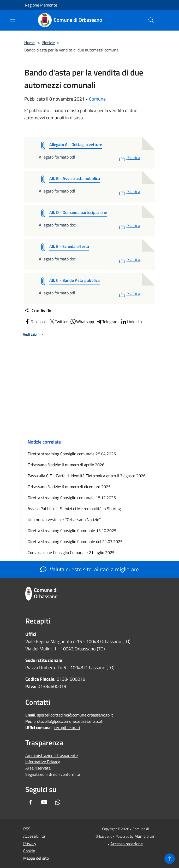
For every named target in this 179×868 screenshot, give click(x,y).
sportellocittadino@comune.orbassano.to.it (75, 715)
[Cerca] (151, 20)
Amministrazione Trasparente (52, 755)
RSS (27, 829)
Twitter (58, 322)
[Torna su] (170, 859)
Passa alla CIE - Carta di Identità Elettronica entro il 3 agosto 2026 (87, 476)
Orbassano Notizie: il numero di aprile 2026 (66, 465)
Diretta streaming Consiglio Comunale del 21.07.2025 (75, 541)
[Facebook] (31, 803)
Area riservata (38, 768)
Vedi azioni (35, 335)
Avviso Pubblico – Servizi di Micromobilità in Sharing (74, 509)
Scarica (129, 158)
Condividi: (38, 311)
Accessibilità (34, 836)
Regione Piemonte (41, 5)
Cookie (29, 851)
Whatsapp (82, 322)
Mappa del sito (36, 858)
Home (29, 43)
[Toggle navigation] (13, 20)
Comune (97, 99)
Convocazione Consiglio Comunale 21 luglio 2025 (71, 552)
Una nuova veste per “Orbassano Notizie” (65, 520)
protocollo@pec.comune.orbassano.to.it (68, 721)
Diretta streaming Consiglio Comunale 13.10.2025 (72, 531)
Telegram (107, 322)
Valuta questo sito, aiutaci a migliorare (89, 569)
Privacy (30, 843)
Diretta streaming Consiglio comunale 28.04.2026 (72, 454)
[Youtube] (44, 803)
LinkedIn (131, 322)
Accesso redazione (127, 844)
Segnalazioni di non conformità (53, 774)
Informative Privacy (43, 762)
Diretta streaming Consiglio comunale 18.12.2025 (72, 498)
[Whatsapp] (58, 803)
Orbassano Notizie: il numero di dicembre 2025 (69, 487)
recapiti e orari (67, 727)
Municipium (145, 836)
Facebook (35, 322)
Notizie (49, 43)
